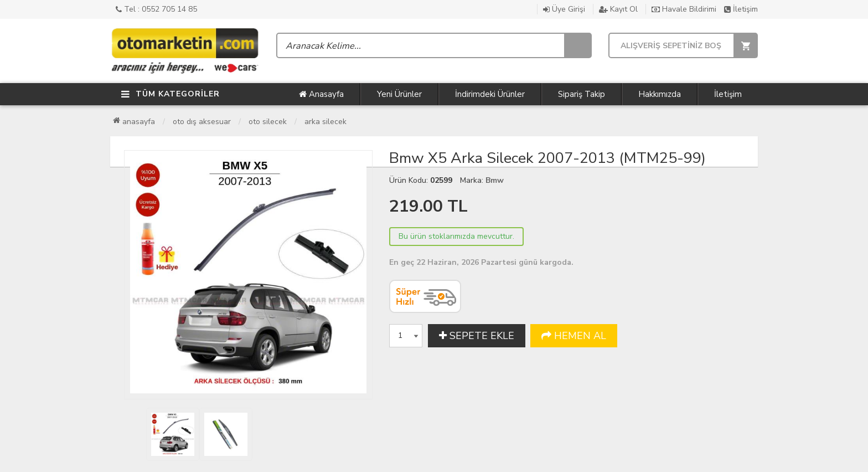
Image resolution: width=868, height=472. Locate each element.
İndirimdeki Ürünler (490, 94)
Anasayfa (321, 94)
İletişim (741, 9)
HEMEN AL (574, 336)
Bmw (495, 180)
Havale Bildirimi (684, 9)
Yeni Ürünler (399, 94)
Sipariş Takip (582, 94)
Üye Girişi (564, 9)
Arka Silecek (325, 122)
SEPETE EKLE (477, 336)
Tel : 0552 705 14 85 (156, 9)
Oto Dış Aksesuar (202, 122)
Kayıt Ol (618, 9)
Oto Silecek (268, 122)
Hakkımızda (660, 94)
